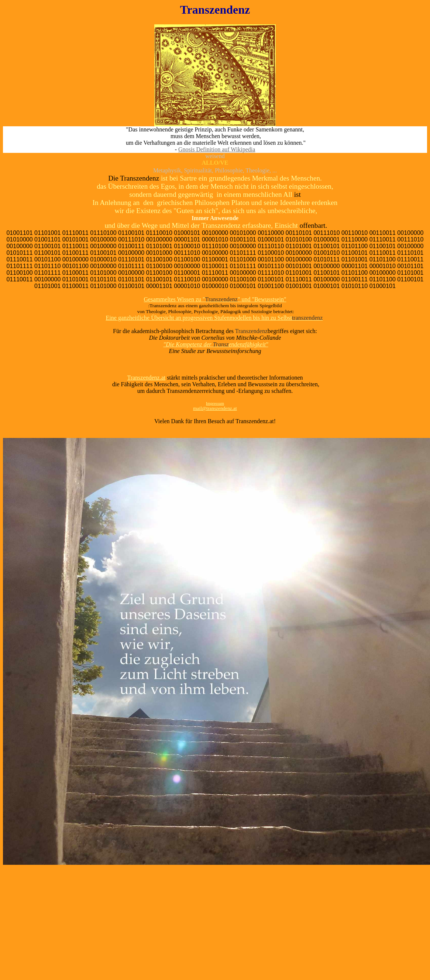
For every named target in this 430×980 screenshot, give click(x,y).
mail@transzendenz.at (215, 408)
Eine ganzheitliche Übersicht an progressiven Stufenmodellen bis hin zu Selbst (214, 318)
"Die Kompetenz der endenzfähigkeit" (216, 344)
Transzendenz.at (146, 378)
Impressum (215, 403)
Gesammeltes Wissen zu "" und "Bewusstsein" (215, 299)
